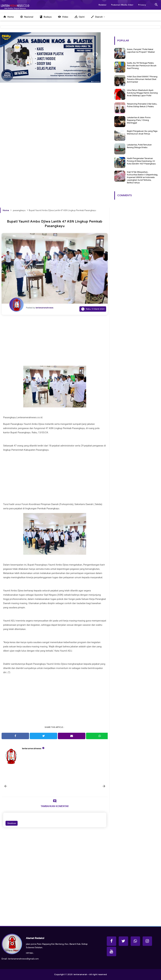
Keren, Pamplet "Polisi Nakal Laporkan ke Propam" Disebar (141, 51)
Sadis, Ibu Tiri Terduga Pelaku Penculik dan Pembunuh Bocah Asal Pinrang (142, 66)
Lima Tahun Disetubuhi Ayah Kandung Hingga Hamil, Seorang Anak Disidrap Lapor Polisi (142, 93)
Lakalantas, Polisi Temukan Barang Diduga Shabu (139, 146)
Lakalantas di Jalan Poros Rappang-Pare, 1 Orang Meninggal (139, 120)
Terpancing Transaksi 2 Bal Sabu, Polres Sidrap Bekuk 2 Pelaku (142, 105)
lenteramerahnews (32, 748)
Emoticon (12, 823)
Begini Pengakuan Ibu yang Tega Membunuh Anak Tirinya (142, 132)
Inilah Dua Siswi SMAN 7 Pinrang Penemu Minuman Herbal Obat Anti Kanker (142, 79)
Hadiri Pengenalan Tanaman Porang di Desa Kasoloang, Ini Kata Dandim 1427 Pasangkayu (141, 161)
